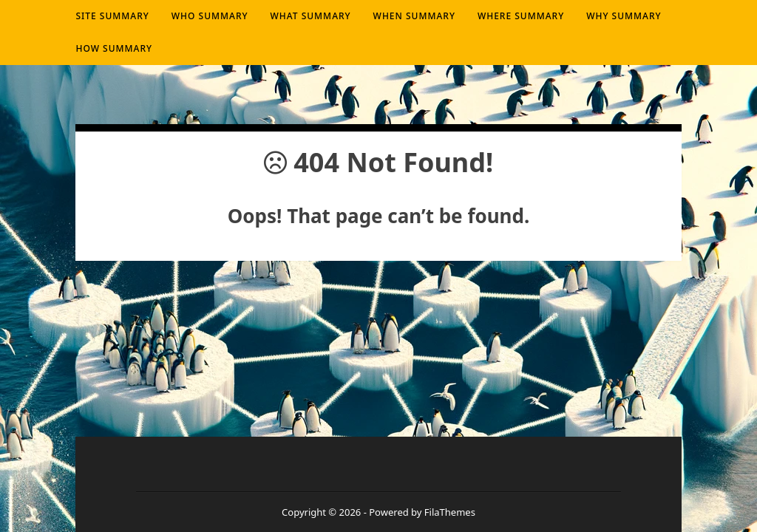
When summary (414, 16)
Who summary (210, 16)
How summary (114, 48)
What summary (311, 16)
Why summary (624, 16)
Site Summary (112, 16)
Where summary (521, 16)
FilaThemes (450, 512)
